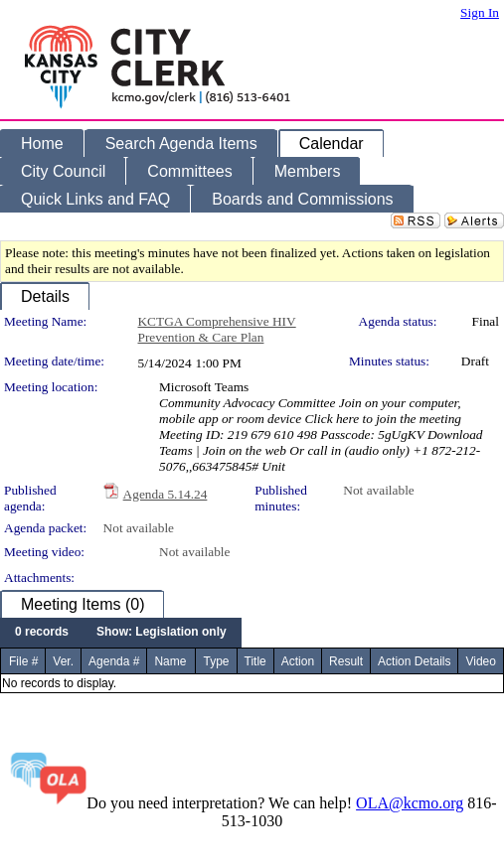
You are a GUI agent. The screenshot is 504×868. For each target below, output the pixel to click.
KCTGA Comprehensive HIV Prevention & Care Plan (216, 329)
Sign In (480, 12)
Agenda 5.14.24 (166, 494)
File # (23, 661)
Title (255, 661)
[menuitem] (42, 633)
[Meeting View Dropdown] (162, 633)
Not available (378, 490)
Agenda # (114, 661)
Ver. (63, 661)
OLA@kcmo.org (410, 803)
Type (216, 661)
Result (346, 661)
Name (170, 661)
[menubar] (121, 633)
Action (298, 661)
